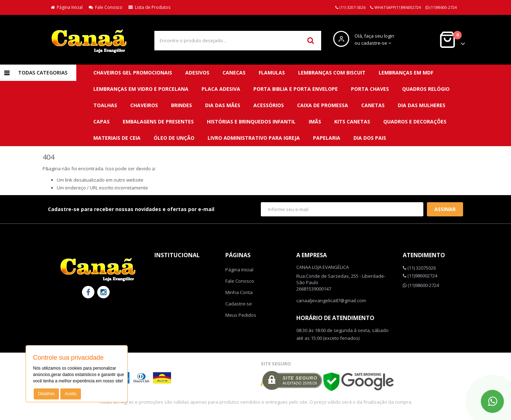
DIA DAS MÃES (223, 105)
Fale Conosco (106, 7)
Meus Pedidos (241, 315)
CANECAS (234, 73)
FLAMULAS (272, 73)
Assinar (445, 209)
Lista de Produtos (149, 7)
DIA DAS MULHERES (422, 105)
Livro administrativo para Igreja (254, 138)
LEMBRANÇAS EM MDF (406, 73)
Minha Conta (239, 292)
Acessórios (269, 105)
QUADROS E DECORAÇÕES (415, 121)
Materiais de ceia (117, 138)
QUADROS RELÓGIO (426, 89)
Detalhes (46, 394)
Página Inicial (67, 7)
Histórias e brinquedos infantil (251, 121)
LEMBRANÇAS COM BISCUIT (332, 73)
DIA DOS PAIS (370, 138)
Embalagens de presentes (158, 121)
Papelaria (327, 138)
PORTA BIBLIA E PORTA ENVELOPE (296, 89)
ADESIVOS (197, 73)
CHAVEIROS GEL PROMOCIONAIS (133, 73)
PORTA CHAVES (370, 89)
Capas (101, 121)
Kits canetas (352, 121)
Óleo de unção (174, 138)
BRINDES (182, 105)
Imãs (315, 121)
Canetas (373, 105)
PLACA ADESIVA (221, 89)
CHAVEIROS (144, 105)
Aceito (70, 394)
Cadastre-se (239, 304)
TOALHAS (105, 105)
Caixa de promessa (323, 105)
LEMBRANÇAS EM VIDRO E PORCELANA (141, 89)
